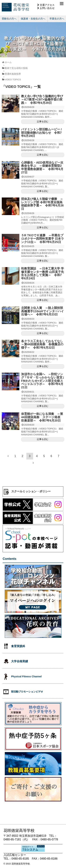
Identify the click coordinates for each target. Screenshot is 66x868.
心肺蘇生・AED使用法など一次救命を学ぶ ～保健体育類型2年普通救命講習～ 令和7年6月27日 (42, 168)
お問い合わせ (47, 8)
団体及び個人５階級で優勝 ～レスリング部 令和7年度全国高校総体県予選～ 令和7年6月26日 (42, 204)
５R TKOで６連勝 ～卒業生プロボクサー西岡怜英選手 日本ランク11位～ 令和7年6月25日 (43, 239)
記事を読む (43, 122)
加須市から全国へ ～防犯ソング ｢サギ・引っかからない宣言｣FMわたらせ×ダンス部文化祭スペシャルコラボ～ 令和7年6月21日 (43, 381)
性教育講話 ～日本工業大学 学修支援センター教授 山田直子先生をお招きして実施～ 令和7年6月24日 (43, 273)
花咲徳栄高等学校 (21, 864)
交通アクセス (47, 5)
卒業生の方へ (57, 19)
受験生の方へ (9, 19)
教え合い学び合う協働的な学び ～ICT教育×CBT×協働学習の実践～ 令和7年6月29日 (42, 99)
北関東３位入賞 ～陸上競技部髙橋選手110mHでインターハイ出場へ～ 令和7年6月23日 (43, 311)
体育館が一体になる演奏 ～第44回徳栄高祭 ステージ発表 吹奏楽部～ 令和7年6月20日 (42, 417)
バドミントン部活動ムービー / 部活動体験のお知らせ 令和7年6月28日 (41, 133)
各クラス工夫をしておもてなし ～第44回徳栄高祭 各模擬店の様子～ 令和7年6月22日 (44, 344)
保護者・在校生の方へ (33, 19)
